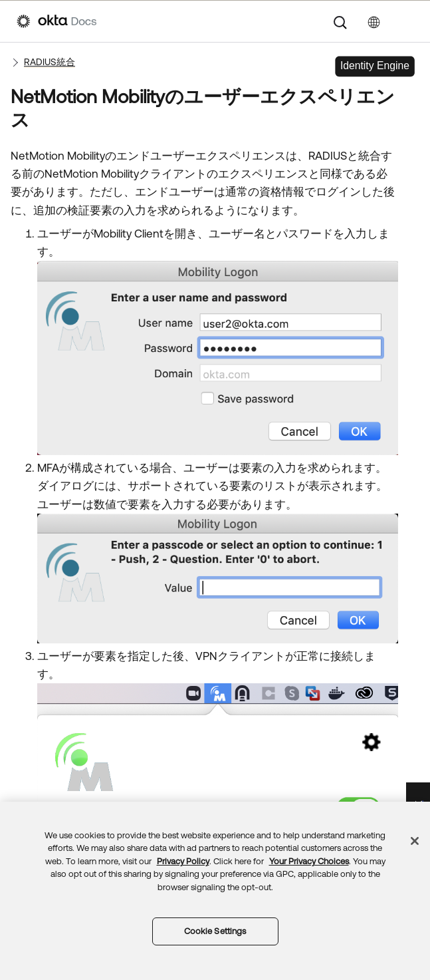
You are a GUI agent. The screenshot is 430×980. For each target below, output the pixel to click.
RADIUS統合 (50, 62)
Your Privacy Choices (309, 861)
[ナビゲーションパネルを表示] (407, 21)
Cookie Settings (215, 931)
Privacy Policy (183, 861)
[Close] (415, 841)
